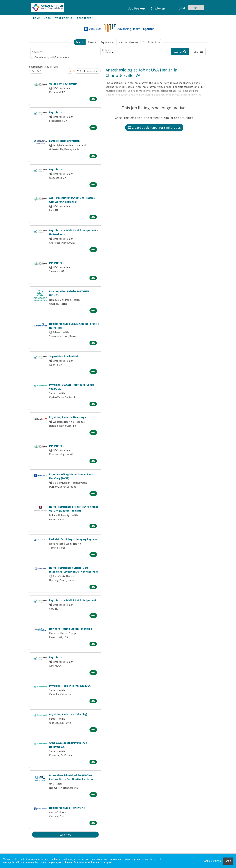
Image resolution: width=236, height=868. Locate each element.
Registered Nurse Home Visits (67, 808)
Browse (92, 42)
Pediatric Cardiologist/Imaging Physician (74, 539)
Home (36, 18)
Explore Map (107, 42)
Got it (228, 861)
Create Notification (88, 71)
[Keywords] (66, 52)
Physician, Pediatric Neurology (68, 417)
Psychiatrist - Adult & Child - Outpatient (73, 600)
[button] (197, 52)
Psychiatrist (56, 112)
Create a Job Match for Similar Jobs (154, 127)
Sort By (36, 71)
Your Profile (64, 18)
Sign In (196, 8)
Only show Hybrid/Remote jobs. (52, 57)
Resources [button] (84, 18)
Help (182, 8)
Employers (158, 8)
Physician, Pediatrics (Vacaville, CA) (70, 686)
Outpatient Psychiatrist (63, 84)
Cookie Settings (212, 861)
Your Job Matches (129, 42)
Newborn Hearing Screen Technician (71, 629)
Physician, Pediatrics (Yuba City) (68, 714)
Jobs (48, 18)
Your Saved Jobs (151, 42)
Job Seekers (137, 8)
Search (80, 42)
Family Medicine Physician (64, 141)
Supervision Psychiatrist (64, 356)
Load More (65, 835)
